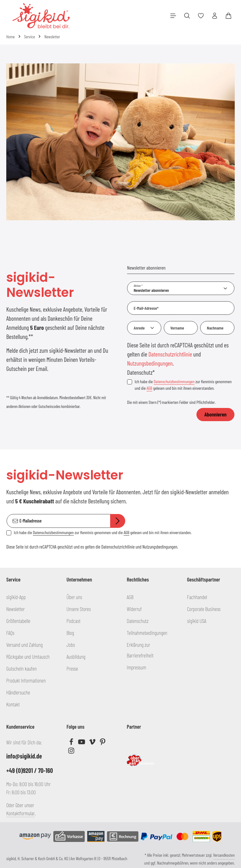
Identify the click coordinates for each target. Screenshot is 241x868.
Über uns (74, 597)
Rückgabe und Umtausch (28, 656)
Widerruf (134, 609)
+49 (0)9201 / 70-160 (30, 770)
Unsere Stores (79, 609)
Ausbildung (76, 656)
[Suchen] (187, 16)
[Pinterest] (103, 743)
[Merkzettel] (201, 16)
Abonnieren (215, 414)
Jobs (71, 645)
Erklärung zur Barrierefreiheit (140, 650)
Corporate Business (204, 609)
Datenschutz (138, 621)
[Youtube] (82, 743)
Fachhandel (197, 597)
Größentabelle (18, 621)
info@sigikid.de (24, 756)
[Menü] (173, 16)
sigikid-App (16, 597)
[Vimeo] (93, 743)
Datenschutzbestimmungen (174, 381)
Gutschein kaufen (21, 668)
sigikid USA (197, 621)
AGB (149, 388)
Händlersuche (18, 692)
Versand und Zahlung (24, 645)
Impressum (137, 667)
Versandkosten (224, 855)
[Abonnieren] (118, 521)
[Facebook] (72, 743)
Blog (70, 633)
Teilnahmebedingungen (147, 633)
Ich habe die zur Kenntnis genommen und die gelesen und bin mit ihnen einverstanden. (183, 385)
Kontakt (13, 704)
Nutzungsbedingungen (150, 363)
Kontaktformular (21, 813)
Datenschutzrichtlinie (170, 354)
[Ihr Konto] (215, 16)
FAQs (10, 633)
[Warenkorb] (228, 16)
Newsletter (16, 609)
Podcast (74, 621)
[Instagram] (71, 752)
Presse (72, 668)
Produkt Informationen (26, 680)
